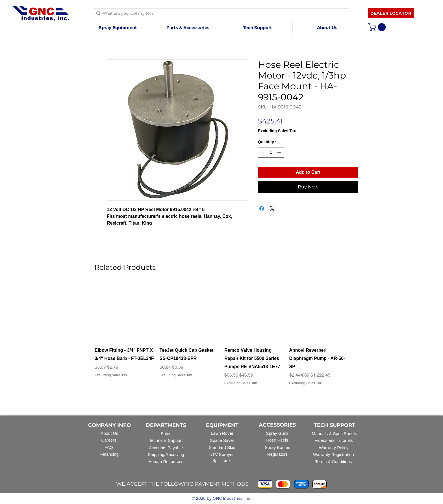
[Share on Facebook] (262, 208)
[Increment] (280, 152)
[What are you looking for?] (219, 14)
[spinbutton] (271, 152)
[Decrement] (262, 152)
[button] (188, 28)
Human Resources (166, 461)
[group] (221, 338)
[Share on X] (272, 208)
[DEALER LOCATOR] (391, 13)
